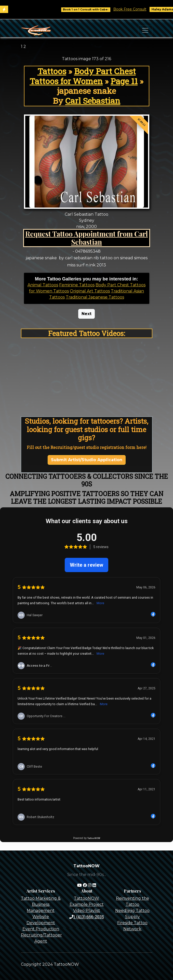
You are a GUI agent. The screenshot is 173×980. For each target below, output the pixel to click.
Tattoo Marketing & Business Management (41, 904)
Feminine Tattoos (77, 285)
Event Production (41, 929)
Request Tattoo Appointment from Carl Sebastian (86, 238)
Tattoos (52, 71)
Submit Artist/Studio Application (87, 460)
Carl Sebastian (93, 101)
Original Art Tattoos (90, 291)
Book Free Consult (134, 9)
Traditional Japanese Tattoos (95, 297)
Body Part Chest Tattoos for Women (83, 76)
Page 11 (124, 81)
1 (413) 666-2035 (87, 917)
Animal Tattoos (43, 285)
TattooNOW (86, 898)
